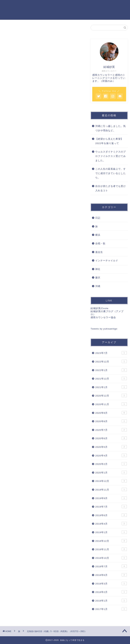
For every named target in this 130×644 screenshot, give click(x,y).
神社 (98, 269)
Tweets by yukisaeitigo (104, 329)
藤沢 (98, 278)
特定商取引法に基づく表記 (46, 12)
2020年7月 (111, 430)
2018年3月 (111, 584)
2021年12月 (111, 379)
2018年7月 (111, 567)
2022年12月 (111, 362)
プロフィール (91, 5)
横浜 (98, 235)
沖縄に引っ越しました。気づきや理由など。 (111, 129)
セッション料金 (69, 5)
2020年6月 (111, 439)
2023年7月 (111, 353)
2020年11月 (111, 404)
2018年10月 (111, 558)
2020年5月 (111, 447)
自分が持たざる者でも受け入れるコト (111, 189)
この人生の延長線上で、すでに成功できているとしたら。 (111, 174)
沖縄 (98, 287)
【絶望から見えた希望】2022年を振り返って (109, 141)
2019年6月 (111, 515)
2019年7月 (111, 507)
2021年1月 (111, 387)
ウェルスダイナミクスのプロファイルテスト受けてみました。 (111, 156)
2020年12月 (111, 396)
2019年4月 (111, 524)
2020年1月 (111, 473)
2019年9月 (111, 498)
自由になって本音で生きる (14, 10)
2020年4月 (111, 456)
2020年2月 (111, 464)
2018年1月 (111, 601)
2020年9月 (111, 413)
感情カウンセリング (42, 5)
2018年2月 (111, 592)
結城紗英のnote (99, 309)
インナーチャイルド (107, 261)
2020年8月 (111, 421)
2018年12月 (111, 541)
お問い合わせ (113, 5)
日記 (98, 218)
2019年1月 (111, 532)
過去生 (99, 252)
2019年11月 (111, 490)
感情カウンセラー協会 (103, 318)
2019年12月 (111, 481)
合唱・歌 (100, 244)
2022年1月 (111, 370)
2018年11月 (111, 550)
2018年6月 (111, 575)
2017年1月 (111, 609)
